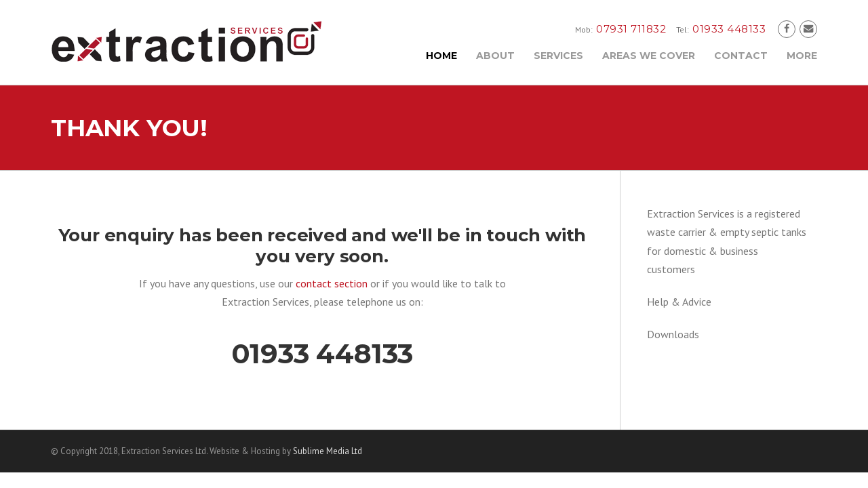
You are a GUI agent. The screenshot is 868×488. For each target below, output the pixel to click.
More (802, 56)
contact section (332, 283)
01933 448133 (322, 353)
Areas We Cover (649, 56)
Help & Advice (679, 302)
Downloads (673, 334)
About (495, 56)
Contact (741, 56)
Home (441, 56)
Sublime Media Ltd (328, 451)
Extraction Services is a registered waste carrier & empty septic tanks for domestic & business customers (727, 241)
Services (558, 56)
